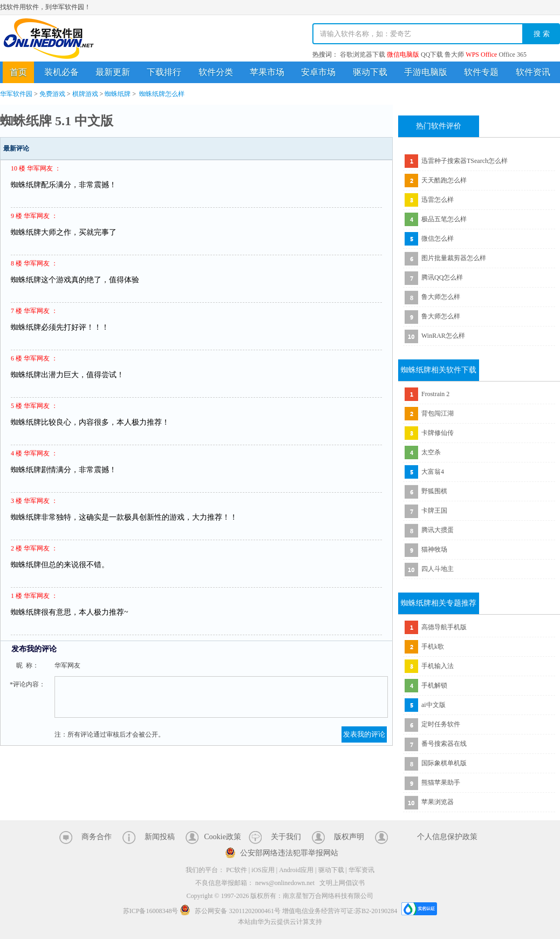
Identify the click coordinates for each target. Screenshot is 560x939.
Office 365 (512, 55)
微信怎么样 (438, 239)
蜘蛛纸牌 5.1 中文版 (57, 121)
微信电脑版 (403, 55)
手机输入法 (438, 666)
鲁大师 (454, 55)
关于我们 (286, 837)
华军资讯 (361, 870)
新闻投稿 (160, 837)
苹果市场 (267, 72)
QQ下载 (432, 55)
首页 (18, 72)
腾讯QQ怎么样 (442, 277)
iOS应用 (263, 870)
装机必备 (62, 72)
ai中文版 (433, 705)
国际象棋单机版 (444, 763)
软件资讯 (533, 72)
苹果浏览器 (438, 802)
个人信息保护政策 (447, 837)
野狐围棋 (434, 491)
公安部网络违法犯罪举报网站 (289, 853)
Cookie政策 (222, 837)
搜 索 (542, 34)
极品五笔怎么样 (444, 219)
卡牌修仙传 (438, 433)
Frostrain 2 (435, 394)
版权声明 (349, 837)
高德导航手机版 (444, 627)
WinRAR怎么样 (443, 336)
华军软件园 (49, 39)
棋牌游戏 (85, 94)
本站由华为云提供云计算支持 (280, 922)
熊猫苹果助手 (441, 782)
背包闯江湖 (438, 413)
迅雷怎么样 (438, 200)
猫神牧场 (434, 549)
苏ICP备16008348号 (151, 911)
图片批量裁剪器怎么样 (454, 258)
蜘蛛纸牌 (118, 94)
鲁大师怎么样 (441, 297)
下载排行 (164, 72)
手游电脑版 (426, 72)
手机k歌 (433, 647)
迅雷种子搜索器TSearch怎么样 (465, 161)
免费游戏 (52, 94)
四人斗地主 (438, 569)
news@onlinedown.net (285, 883)
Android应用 (296, 870)
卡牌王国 (434, 511)
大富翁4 (433, 472)
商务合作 (97, 837)
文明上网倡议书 (342, 883)
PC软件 (237, 870)
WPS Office (481, 55)
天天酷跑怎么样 (444, 180)
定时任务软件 (441, 724)
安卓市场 (318, 72)
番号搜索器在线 (444, 744)
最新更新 (113, 72)
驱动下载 (370, 72)
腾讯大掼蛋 (438, 530)
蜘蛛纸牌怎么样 (162, 94)
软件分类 (216, 72)
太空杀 (431, 452)
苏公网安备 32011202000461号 (231, 911)
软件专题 (481, 72)
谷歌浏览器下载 (363, 55)
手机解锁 (434, 685)
